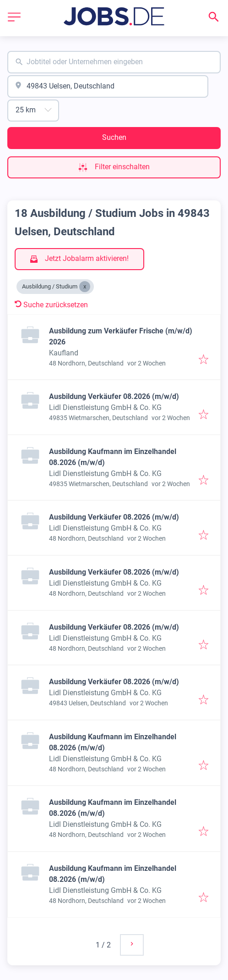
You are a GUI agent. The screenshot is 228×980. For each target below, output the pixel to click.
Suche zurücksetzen (51, 305)
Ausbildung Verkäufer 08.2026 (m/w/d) (114, 396)
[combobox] (114, 62)
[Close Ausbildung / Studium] (85, 287)
